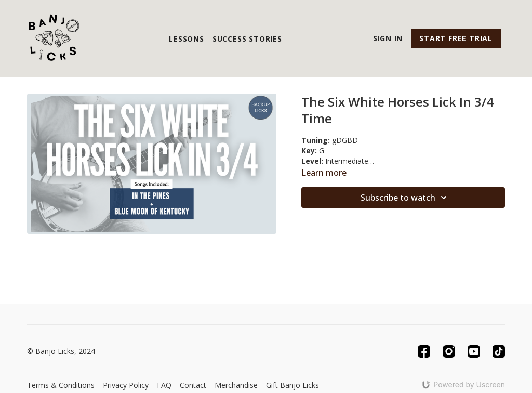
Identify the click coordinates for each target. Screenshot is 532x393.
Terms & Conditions (61, 385)
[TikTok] (499, 351)
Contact (193, 385)
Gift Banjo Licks (292, 385)
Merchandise (236, 385)
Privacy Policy (126, 385)
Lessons (187, 39)
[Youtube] (474, 351)
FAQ (164, 385)
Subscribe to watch (405, 198)
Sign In (388, 38)
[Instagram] (449, 351)
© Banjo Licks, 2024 (61, 351)
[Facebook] (424, 351)
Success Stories (247, 39)
